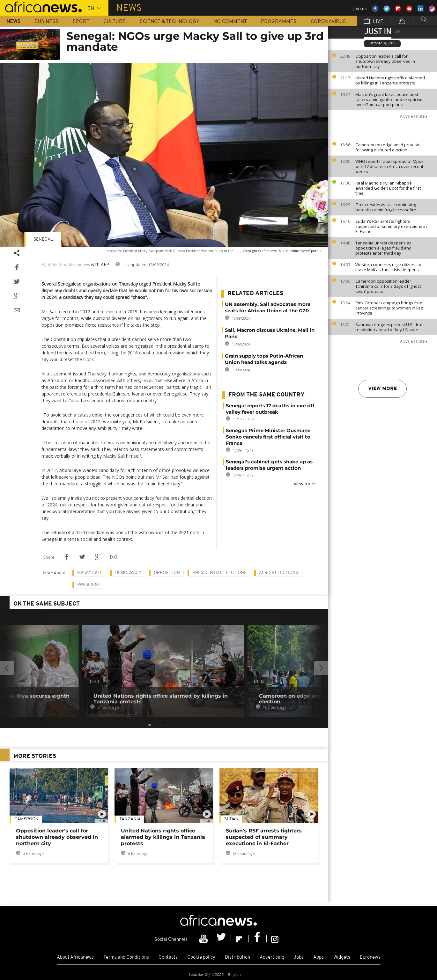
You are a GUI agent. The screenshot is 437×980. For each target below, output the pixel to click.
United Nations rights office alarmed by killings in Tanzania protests (390, 80)
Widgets (342, 958)
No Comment (230, 22)
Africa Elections (279, 573)
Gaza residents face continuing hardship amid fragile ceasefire (386, 207)
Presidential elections (219, 573)
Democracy (128, 573)
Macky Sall (90, 573)
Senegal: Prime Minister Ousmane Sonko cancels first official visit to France (268, 437)
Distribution (237, 958)
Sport (81, 22)
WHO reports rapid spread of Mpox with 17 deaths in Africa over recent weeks (389, 166)
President (89, 585)
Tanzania (130, 819)
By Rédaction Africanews (66, 265)
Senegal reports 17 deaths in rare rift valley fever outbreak (270, 409)
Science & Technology (170, 22)
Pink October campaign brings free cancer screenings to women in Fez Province (389, 308)
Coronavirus (328, 22)
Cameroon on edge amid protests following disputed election (388, 147)
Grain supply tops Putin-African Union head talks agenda (264, 359)
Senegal (43, 240)
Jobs (299, 958)
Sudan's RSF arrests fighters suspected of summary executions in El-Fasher (391, 226)
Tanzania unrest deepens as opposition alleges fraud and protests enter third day (383, 248)
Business (47, 22)
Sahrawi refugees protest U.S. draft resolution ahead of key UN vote (390, 327)
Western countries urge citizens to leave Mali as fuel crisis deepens (388, 267)
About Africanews (75, 958)
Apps (318, 958)
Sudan (231, 819)
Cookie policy (201, 958)
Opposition (167, 573)
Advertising (272, 958)
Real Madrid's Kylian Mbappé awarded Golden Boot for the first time (388, 188)
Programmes (279, 22)
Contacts (168, 958)
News (13, 22)
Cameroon (26, 819)
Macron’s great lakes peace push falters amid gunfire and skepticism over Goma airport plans (389, 99)
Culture (115, 22)
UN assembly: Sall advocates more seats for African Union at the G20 (268, 307)
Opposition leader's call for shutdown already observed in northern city (385, 61)
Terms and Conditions (126, 958)
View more (382, 389)
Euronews (370, 958)
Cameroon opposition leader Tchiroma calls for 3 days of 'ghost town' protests (388, 286)
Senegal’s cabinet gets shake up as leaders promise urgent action (269, 465)
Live (374, 21)
